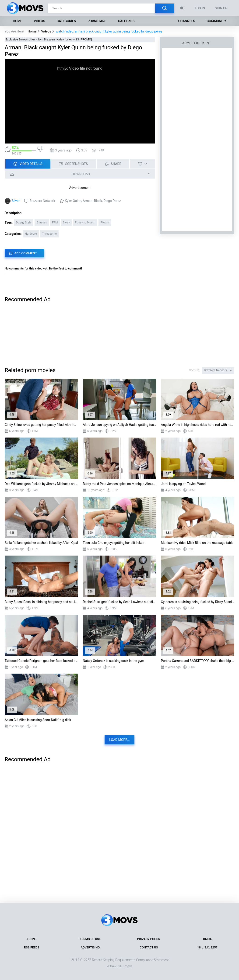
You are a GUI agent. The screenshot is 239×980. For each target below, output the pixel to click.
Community (216, 21)
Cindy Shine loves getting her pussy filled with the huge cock (41, 425)
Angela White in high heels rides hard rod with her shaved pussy (198, 425)
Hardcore (31, 234)
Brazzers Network (42, 201)
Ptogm (105, 223)
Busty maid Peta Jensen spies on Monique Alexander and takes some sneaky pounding (120, 484)
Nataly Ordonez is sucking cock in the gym (114, 661)
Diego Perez (112, 201)
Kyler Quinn (73, 201)
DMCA (207, 939)
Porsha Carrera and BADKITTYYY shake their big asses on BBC (198, 661)
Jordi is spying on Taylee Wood (183, 484)
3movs (128, 966)
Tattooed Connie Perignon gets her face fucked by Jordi (41, 661)
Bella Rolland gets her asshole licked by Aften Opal (41, 543)
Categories (66, 21)
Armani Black (92, 201)
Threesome (49, 234)
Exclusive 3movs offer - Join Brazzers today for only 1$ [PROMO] (49, 39)
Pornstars (97, 21)
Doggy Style (24, 223)
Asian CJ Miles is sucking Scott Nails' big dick (38, 720)
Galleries (126, 21)
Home (18, 21)
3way (66, 223)
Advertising (90, 947)
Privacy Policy (149, 939)
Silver (16, 201)
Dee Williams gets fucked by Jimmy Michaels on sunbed (41, 484)
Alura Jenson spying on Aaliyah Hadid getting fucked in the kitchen (120, 425)
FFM (55, 223)
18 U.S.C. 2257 (207, 947)
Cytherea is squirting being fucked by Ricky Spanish (198, 602)
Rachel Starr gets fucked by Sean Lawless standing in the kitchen (120, 602)
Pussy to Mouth (85, 223)
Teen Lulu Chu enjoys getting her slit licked (114, 543)
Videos (39, 21)
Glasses (42, 223)
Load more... (119, 740)
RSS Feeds (32, 947)
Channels (186, 21)
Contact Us (149, 947)
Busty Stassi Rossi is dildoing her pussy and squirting (41, 602)
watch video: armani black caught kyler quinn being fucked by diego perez (109, 31)
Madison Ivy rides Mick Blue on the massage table (197, 543)
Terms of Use (90, 939)
